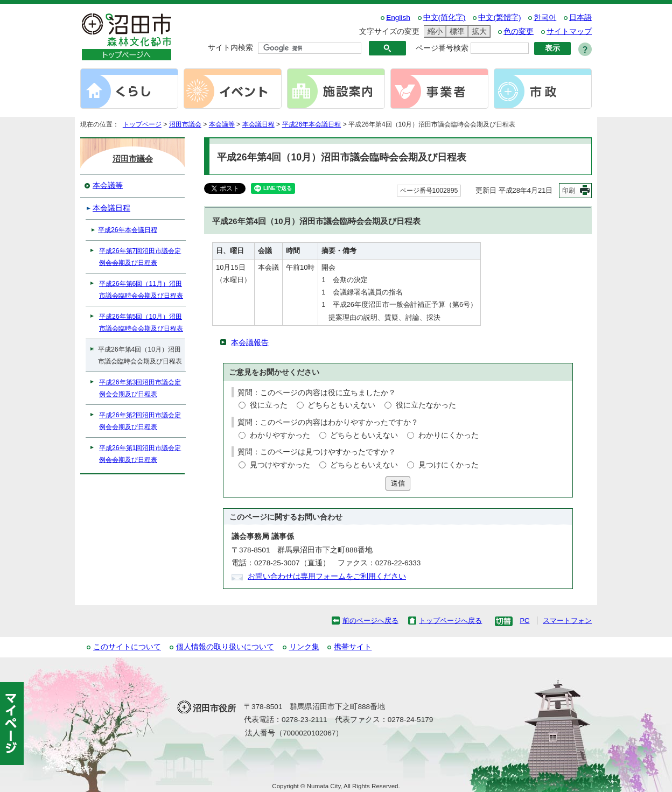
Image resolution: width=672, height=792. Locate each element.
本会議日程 (258, 124)
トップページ (142, 124)
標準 (456, 31)
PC (524, 621)
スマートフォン (567, 621)
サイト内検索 (230, 48)
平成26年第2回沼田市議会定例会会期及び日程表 (140, 421)
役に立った (269, 405)
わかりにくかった (449, 435)
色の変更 (519, 31)
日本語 (580, 17)
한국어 (545, 17)
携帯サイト (353, 647)
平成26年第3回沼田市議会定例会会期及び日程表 (140, 388)
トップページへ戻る (450, 621)
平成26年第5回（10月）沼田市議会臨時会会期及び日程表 (141, 323)
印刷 (569, 191)
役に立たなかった (426, 405)
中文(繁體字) (499, 17)
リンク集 (304, 647)
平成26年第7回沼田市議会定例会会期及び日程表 (140, 257)
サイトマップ (569, 31)
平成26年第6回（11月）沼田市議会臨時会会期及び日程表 (141, 290)
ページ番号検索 (442, 48)
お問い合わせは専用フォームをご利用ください (327, 576)
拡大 (478, 31)
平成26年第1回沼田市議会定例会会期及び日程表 (140, 454)
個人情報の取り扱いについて (225, 647)
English (398, 17)
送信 (398, 483)
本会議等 (222, 124)
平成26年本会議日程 (312, 124)
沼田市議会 (185, 124)
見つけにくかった (449, 465)
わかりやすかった (280, 435)
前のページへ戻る (370, 621)
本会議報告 (250, 343)
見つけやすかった (280, 465)
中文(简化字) (444, 17)
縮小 (433, 31)
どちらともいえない (341, 405)
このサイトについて (127, 647)
